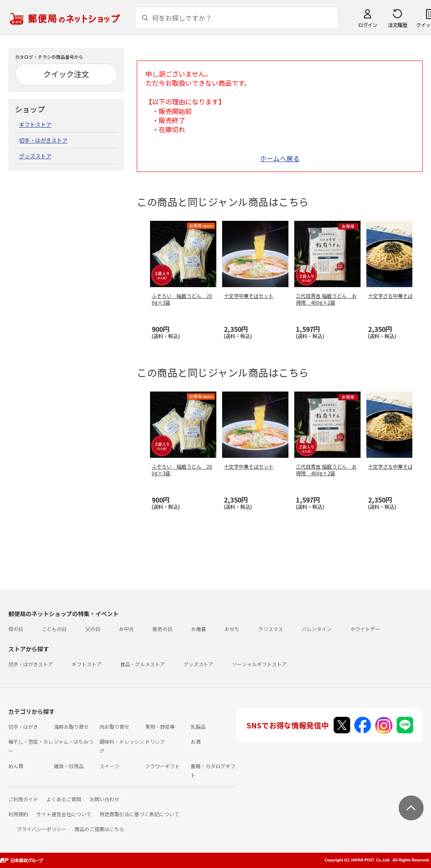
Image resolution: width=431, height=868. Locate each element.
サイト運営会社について (64, 814)
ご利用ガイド (23, 799)
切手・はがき (23, 727)
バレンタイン (317, 629)
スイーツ (109, 766)
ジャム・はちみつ (74, 741)
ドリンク (155, 741)
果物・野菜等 (160, 727)
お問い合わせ (104, 799)
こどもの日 (54, 629)
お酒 (196, 741)
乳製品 (198, 727)
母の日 (16, 629)
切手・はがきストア (43, 140)
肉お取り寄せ (114, 727)
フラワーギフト (162, 766)
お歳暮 (199, 629)
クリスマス (271, 629)
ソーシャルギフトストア (259, 664)
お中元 (126, 629)
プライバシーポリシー (41, 829)
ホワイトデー (365, 629)
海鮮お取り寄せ (71, 727)
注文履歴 (397, 25)
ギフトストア (35, 125)
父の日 (93, 629)
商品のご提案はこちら (99, 829)
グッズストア (35, 156)
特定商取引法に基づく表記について (139, 814)
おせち (232, 629)
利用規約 (18, 814)
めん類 (16, 766)
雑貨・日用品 (69, 766)
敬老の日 (162, 629)
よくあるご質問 (64, 799)
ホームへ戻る (280, 158)
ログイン (368, 25)
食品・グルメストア (143, 664)
